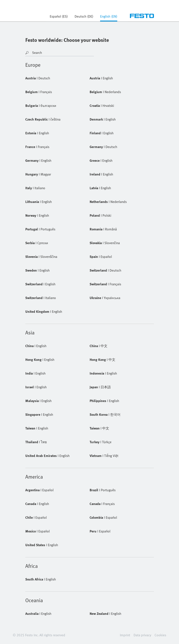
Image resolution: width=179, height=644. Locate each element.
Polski (100, 215)
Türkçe (101, 442)
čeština (43, 119)
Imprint (125, 635)
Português (40, 229)
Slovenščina (41, 257)
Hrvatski (102, 106)
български (41, 106)
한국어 (105, 414)
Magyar (38, 174)
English (101, 78)
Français (39, 92)
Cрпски (37, 243)
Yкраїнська (105, 298)
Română (103, 229)
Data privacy (142, 635)
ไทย (36, 442)
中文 (99, 346)
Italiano (35, 188)
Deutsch (38, 78)
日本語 (100, 387)
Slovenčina (105, 243)
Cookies (160, 635)
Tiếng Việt (104, 456)
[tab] (109, 18)
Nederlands (105, 92)
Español (101, 257)
